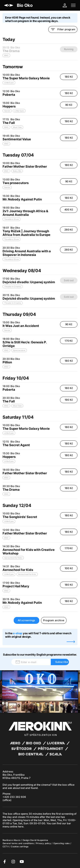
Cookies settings (20, 846)
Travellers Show (12, 219)
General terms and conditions (19, 843)
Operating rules (62, 843)
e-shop (18, 633)
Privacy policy (44, 843)
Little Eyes (9, 83)
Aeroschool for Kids (13, 558)
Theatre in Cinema (13, 287)
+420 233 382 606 (14, 797)
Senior (7, 111)
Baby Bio (17, 171)
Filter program (63, 29)
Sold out (69, 280)
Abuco (17, 840)
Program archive (54, 620)
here (21, 827)
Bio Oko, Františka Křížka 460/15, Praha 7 (17, 776)
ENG (6, 127)
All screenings (26, 620)
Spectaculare (19, 350)
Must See (17, 127)
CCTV (6, 846)
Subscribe (62, 662)
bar (40, 820)
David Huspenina (39, 840)
